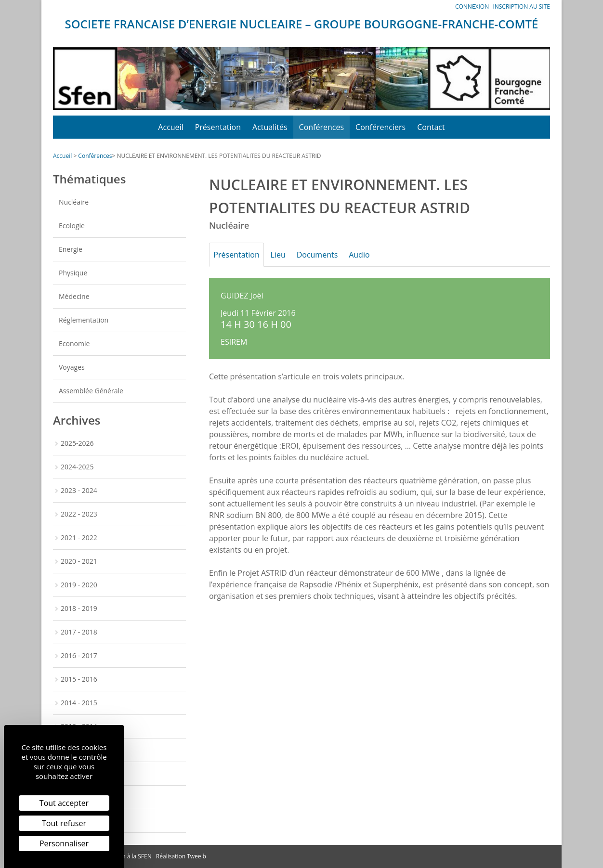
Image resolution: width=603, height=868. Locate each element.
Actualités (270, 127)
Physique (73, 273)
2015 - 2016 (79, 679)
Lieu (283, 255)
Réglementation (84, 320)
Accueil (170, 127)
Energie (71, 249)
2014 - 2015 (79, 703)
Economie (74, 343)
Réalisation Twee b (181, 856)
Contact (431, 127)
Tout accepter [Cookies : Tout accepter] (64, 803)
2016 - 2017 (79, 655)
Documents (326, 255)
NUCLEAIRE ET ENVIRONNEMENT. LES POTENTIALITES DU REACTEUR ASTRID (219, 156)
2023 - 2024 (79, 490)
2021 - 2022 (79, 538)
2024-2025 (77, 467)
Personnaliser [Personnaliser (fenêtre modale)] (64, 843)
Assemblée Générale (91, 391)
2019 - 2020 (79, 585)
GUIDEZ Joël (242, 296)
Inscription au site (521, 6)
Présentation (218, 127)
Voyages (72, 367)
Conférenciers (380, 127)
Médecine (74, 296)
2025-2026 (77, 443)
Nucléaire (74, 202)
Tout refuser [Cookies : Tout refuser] (64, 823)
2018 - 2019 (79, 608)
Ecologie (72, 226)
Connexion (472, 6)
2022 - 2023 (79, 514)
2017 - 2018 (79, 632)
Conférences (322, 127)
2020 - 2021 (79, 561)
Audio (372, 255)
